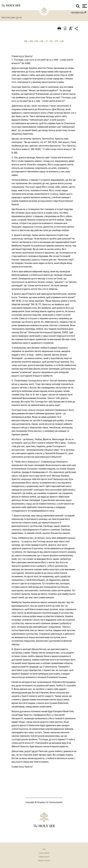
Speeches (6, 18)
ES (37, 41)
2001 (14, 18)
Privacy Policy (44, 861)
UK (62, 41)
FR (42, 41)
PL (51, 41)
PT (57, 41)
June (19, 18)
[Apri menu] (84, 6)
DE (26, 41)
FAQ (44, 849)
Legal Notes (44, 853)
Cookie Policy (44, 857)
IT (47, 41)
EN (31, 41)
